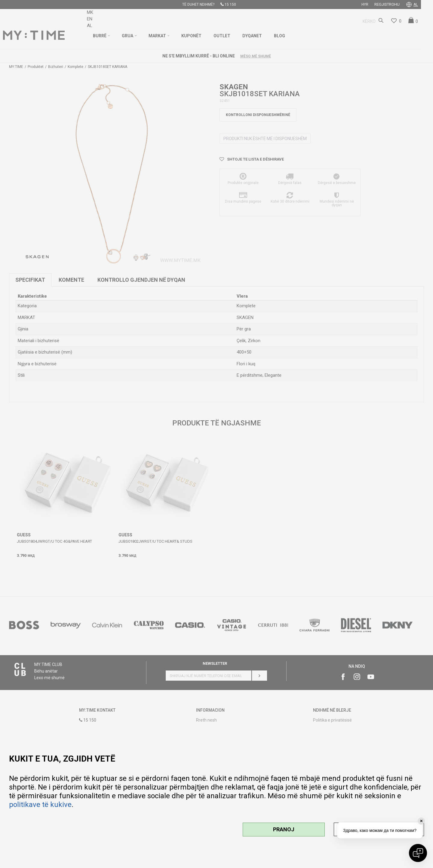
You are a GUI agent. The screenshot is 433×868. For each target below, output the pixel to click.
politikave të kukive (40, 805)
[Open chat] (418, 853)
